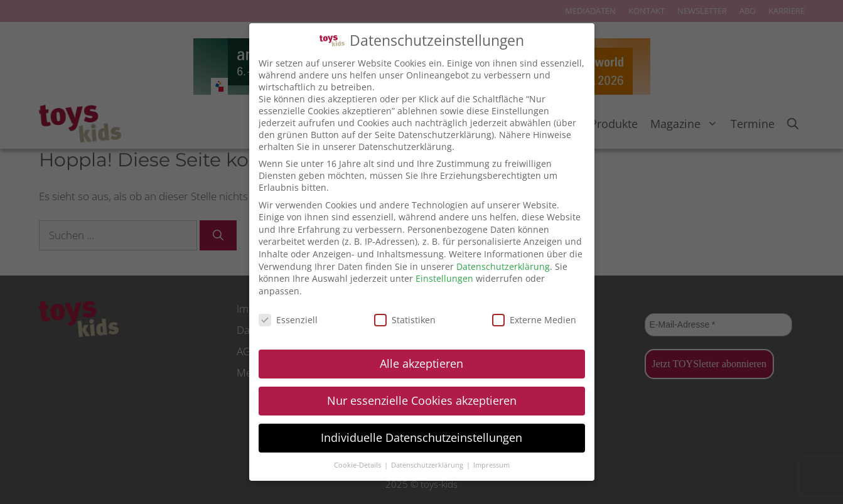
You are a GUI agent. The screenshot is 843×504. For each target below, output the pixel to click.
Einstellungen (444, 278)
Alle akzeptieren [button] (421, 363)
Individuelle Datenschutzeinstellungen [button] (421, 437)
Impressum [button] (491, 465)
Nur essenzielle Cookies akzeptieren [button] (422, 400)
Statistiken (405, 320)
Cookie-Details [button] (358, 465)
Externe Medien (534, 320)
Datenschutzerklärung (503, 266)
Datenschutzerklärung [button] (428, 465)
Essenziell (288, 320)
